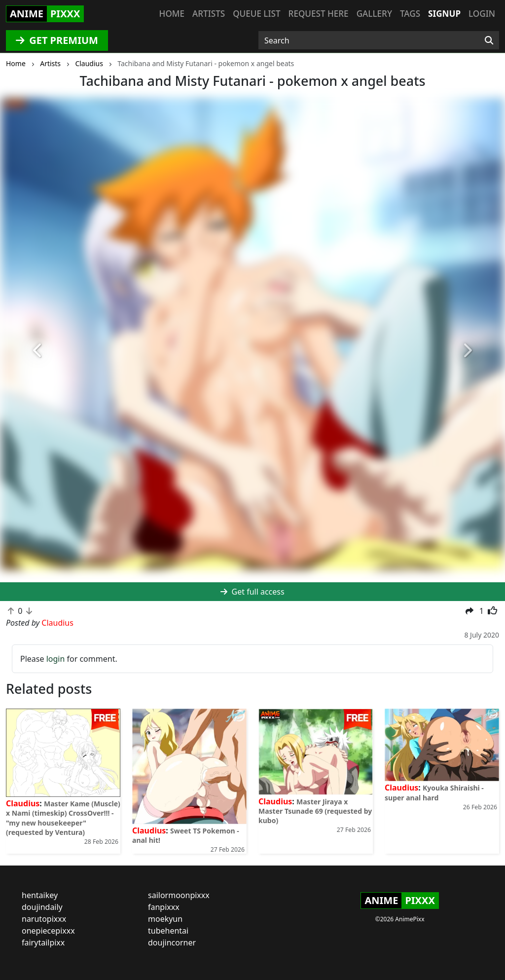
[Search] (489, 40)
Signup (444, 14)
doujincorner (172, 942)
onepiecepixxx (48, 931)
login (56, 659)
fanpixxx (164, 907)
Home (172, 14)
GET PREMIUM (57, 40)
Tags (410, 14)
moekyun (165, 919)
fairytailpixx (43, 942)
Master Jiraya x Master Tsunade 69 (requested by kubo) (315, 811)
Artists (209, 14)
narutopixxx (44, 919)
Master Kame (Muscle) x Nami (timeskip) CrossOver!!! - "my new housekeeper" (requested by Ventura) (63, 818)
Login (482, 14)
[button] (38, 351)
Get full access (252, 592)
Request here (319, 14)
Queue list (256, 14)
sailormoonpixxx (179, 895)
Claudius (23, 803)
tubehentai (168, 931)
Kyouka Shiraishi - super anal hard (434, 792)
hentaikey (40, 895)
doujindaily (42, 907)
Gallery (374, 14)
